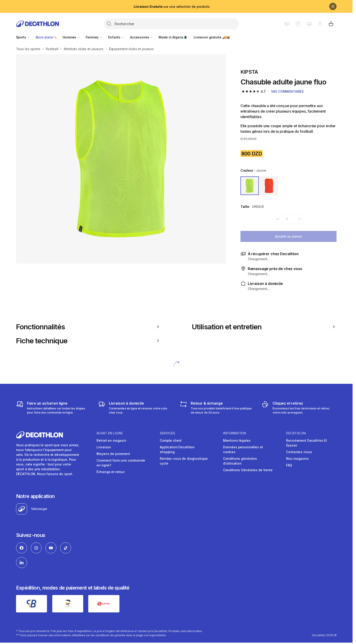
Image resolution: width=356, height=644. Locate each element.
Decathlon (296, 433)
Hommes (71, 37)
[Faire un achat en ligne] (54, 408)
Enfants (116, 37)
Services (167, 433)
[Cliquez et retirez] (299, 408)
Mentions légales (237, 440)
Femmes (94, 37)
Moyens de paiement (113, 454)
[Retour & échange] (217, 408)
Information (235, 433)
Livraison (104, 447)
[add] (300, 219)
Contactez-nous (299, 452)
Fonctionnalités (88, 327)
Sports (23, 37)
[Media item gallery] (121, 159)
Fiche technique (88, 341)
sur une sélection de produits (172, 7)
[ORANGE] (269, 186)
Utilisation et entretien (264, 327)
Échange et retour (111, 472)
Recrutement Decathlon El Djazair (306, 443)
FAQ (289, 465)
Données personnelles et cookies (243, 449)
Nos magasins (297, 459)
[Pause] (333, 6)
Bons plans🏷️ (46, 37)
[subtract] (278, 219)
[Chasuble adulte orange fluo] (121, 159)
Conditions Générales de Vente (248, 470)
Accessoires (142, 37)
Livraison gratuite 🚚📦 (212, 37)
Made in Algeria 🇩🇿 (173, 37)
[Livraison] (135, 408)
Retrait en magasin (111, 440)
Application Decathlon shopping (177, 449)
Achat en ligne (110, 433)
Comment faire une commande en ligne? (121, 463)
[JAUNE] (250, 186)
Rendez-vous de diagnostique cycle (184, 461)
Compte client (171, 440)
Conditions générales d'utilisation (240, 461)
